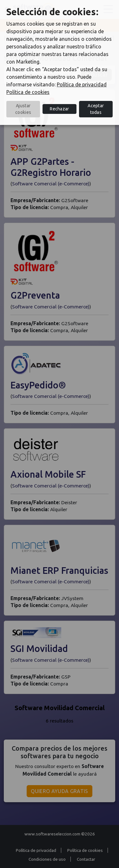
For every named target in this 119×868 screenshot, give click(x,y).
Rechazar (60, 109)
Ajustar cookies (23, 109)
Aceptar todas (96, 109)
